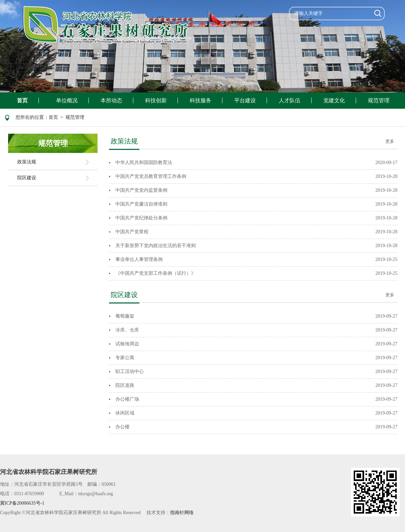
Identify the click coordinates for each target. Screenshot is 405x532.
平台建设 (245, 100)
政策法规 (27, 162)
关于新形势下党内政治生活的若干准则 (156, 246)
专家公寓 (125, 358)
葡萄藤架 (125, 316)
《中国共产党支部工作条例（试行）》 (156, 273)
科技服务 (200, 100)
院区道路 (125, 385)
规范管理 (379, 100)
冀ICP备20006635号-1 (22, 503)
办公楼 (123, 427)
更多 (390, 141)
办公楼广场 (127, 399)
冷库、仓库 (127, 330)
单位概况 (67, 100)
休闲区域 (125, 413)
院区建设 (27, 178)
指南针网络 (182, 513)
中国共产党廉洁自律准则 (141, 204)
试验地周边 (127, 344)
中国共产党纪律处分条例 (141, 218)
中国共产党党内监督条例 (141, 190)
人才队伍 (290, 100)
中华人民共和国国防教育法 (144, 163)
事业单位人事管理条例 (139, 259)
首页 (22, 100)
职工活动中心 (130, 371)
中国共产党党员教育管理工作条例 (151, 176)
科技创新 (156, 100)
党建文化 (334, 100)
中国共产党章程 (132, 232)
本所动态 (111, 100)
